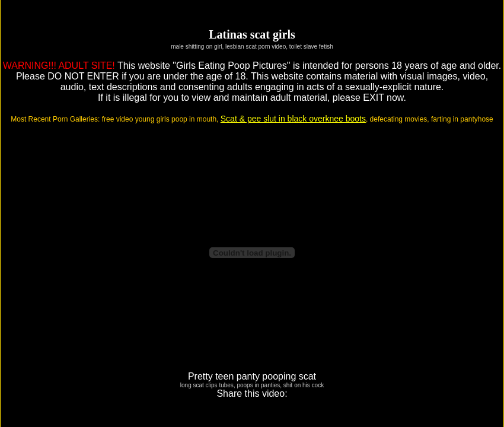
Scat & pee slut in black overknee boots (293, 119)
